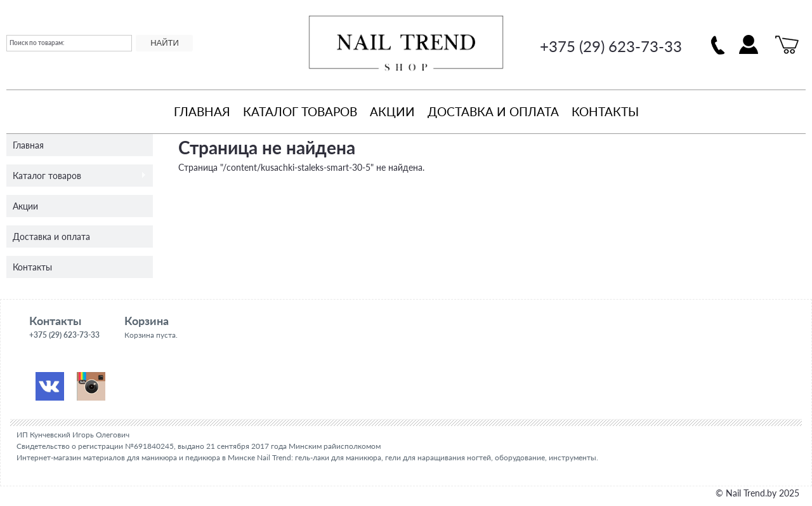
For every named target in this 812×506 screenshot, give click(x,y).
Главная (202, 111)
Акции (392, 111)
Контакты (605, 111)
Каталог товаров (300, 111)
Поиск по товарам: (37, 43)
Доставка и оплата (493, 111)
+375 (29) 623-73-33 (611, 46)
